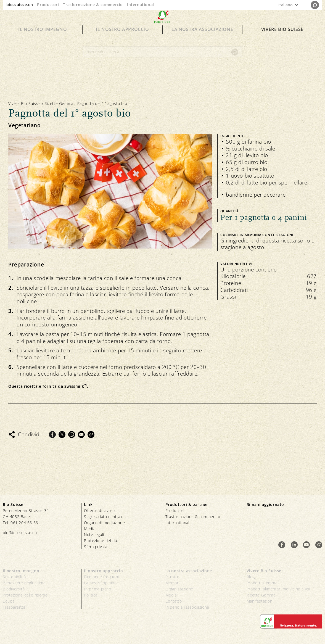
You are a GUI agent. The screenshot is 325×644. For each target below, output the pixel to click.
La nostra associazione (202, 39)
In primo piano (97, 589)
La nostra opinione (101, 583)
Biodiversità (14, 589)
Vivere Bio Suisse (282, 39)
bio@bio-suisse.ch (20, 533)
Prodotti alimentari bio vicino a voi (278, 589)
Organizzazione (179, 589)
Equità (9, 601)
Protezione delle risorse (25, 595)
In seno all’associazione (187, 607)
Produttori (48, 5)
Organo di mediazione (104, 523)
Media (90, 529)
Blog (251, 577)
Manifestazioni (260, 601)
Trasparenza (14, 607)
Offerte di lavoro (99, 510)
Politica (91, 595)
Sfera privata (96, 547)
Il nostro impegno (43, 39)
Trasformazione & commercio (93, 5)
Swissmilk (74, 386)
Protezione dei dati (102, 541)
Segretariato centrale (104, 517)
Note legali (94, 535)
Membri (173, 583)
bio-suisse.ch (20, 5)
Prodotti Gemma (262, 583)
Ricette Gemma (59, 103)
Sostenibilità (14, 577)
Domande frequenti (102, 577)
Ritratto (172, 577)
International (141, 5)
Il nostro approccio (122, 39)
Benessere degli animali (25, 583)
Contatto (174, 601)
